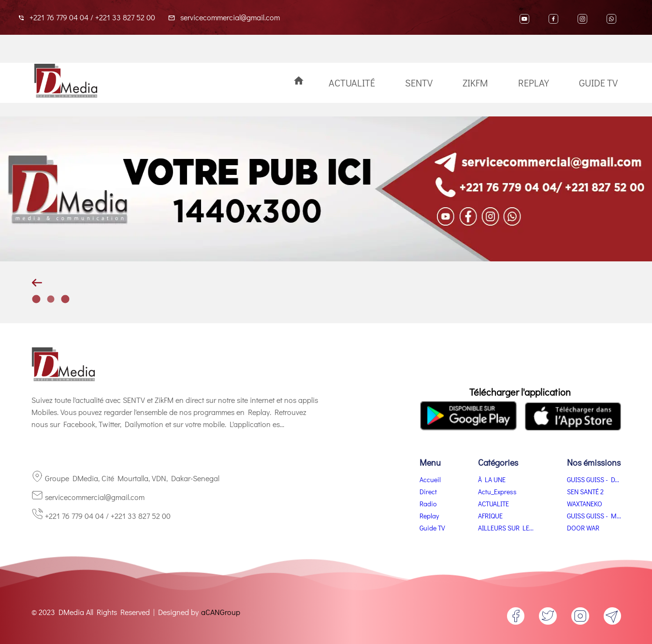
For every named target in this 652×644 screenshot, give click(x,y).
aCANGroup (221, 612)
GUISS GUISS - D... (593, 479)
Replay (534, 83)
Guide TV (598, 83)
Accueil (430, 479)
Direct (428, 492)
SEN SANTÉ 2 (585, 492)
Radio (428, 504)
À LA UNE (492, 479)
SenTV (419, 83)
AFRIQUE (490, 516)
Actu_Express (497, 492)
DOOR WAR (583, 528)
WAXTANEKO (585, 504)
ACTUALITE (493, 504)
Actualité (352, 83)
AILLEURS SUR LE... (506, 528)
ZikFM (475, 83)
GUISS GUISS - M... (594, 516)
